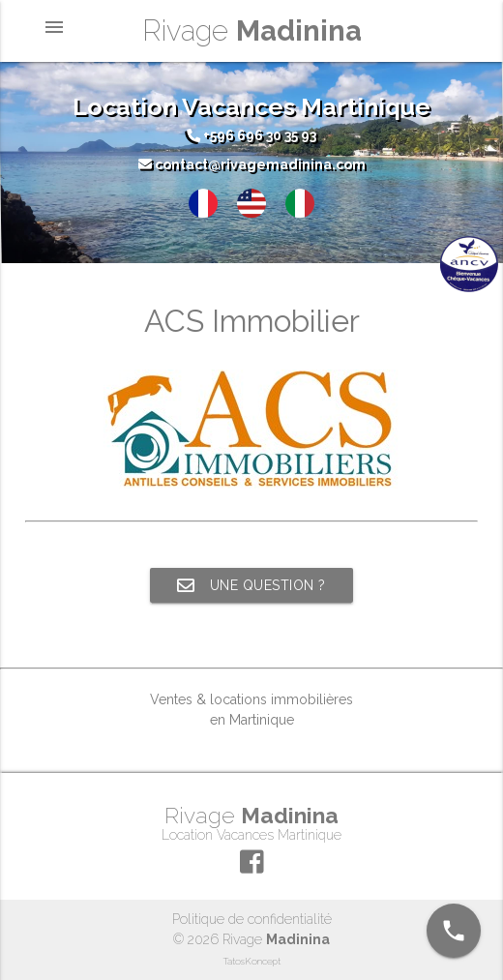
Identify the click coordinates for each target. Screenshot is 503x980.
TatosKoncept (252, 961)
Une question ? (251, 585)
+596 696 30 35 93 (251, 135)
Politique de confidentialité (252, 919)
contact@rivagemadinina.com (252, 164)
